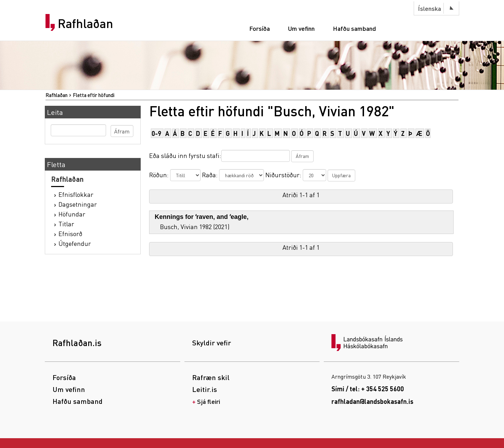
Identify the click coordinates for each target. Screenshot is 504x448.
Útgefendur (75, 243)
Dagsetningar (78, 204)
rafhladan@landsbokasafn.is (372, 401)
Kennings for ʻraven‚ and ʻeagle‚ (202, 217)
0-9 (156, 133)
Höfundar (72, 214)
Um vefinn (301, 28)
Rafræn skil (211, 377)
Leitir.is (205, 389)
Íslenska (429, 8)
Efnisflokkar (76, 194)
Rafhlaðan (85, 23)
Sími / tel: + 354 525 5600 (368, 389)
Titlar (66, 224)
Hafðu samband (354, 28)
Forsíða (260, 28)
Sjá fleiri (209, 401)
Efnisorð (70, 233)
